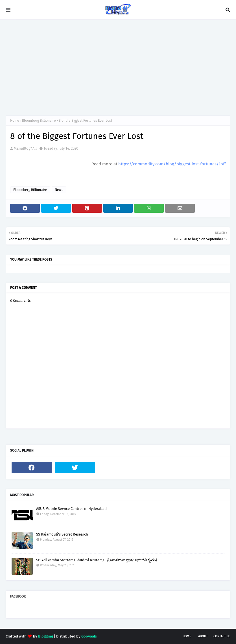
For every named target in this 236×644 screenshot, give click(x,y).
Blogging (46, 636)
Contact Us (222, 636)
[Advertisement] (118, 68)
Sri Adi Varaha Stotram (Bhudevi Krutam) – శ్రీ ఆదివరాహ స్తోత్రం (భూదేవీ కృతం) (97, 560)
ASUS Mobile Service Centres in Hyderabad (71, 509)
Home (15, 121)
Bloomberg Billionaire (39, 121)
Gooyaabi (89, 636)
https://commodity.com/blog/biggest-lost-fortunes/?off (172, 164)
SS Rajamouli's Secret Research (62, 534)
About (203, 636)
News (59, 190)
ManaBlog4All (25, 148)
